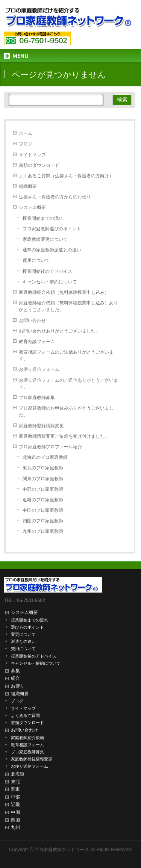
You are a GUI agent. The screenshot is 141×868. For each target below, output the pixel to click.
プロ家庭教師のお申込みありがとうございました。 (66, 411)
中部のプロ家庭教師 (43, 489)
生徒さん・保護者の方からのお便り (55, 197)
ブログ (26, 144)
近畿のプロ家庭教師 (43, 500)
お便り (18, 686)
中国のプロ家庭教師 (43, 510)
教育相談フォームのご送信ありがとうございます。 (66, 355)
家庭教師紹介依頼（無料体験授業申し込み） (64, 292)
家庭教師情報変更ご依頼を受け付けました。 (64, 436)
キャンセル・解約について (50, 282)
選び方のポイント (27, 627)
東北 (15, 782)
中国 (15, 812)
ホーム (26, 133)
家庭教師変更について (45, 239)
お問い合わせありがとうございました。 (59, 331)
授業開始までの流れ (43, 218)
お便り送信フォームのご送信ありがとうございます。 (68, 384)
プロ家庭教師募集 (37, 398)
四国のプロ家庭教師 (43, 521)
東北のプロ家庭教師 (43, 468)
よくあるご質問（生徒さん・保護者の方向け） (66, 176)
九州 (15, 827)
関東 (15, 789)
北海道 (18, 774)
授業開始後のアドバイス (47, 271)
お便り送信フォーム (39, 369)
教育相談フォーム (37, 342)
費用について (36, 260)
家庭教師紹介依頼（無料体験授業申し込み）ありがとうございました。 (68, 306)
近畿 (15, 804)
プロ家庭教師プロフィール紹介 (50, 447)
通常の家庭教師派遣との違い (52, 250)
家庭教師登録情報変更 (41, 426)
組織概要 (28, 186)
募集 (15, 671)
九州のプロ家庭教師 (43, 531)
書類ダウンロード (27, 723)
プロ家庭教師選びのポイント (52, 229)
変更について (23, 634)
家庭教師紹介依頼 (27, 738)
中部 (15, 797)
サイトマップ (32, 155)
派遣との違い (23, 641)
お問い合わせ (32, 321)
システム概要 (32, 207)
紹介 (15, 678)
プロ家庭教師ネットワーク (62, 850)
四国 (15, 820)
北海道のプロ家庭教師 (45, 457)
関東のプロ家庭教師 (43, 479)
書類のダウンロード (39, 165)
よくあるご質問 (25, 715)
